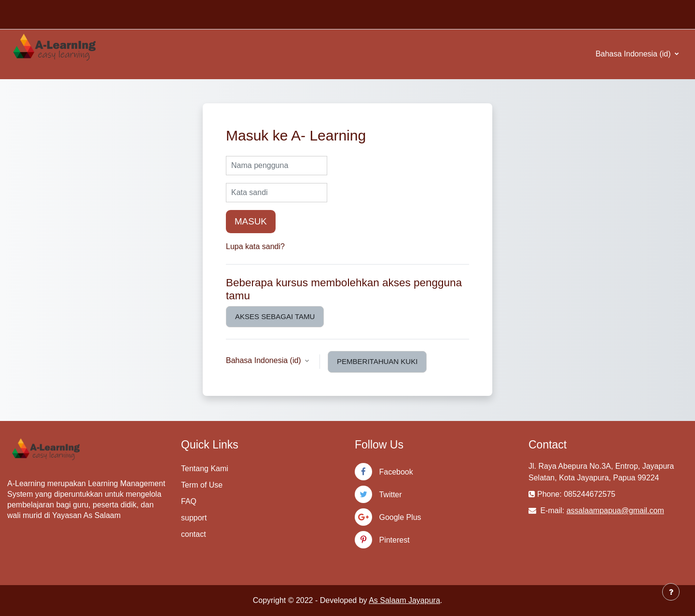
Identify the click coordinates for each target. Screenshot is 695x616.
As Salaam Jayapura (404, 600)
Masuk (251, 221)
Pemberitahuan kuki (377, 361)
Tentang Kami (205, 469)
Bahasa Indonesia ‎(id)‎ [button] (264, 360)
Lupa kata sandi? (255, 246)
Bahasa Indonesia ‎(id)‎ (634, 54)
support (194, 518)
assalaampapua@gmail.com (615, 511)
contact (194, 534)
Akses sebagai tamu (275, 316)
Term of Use (202, 485)
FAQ (189, 501)
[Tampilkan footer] (671, 592)
